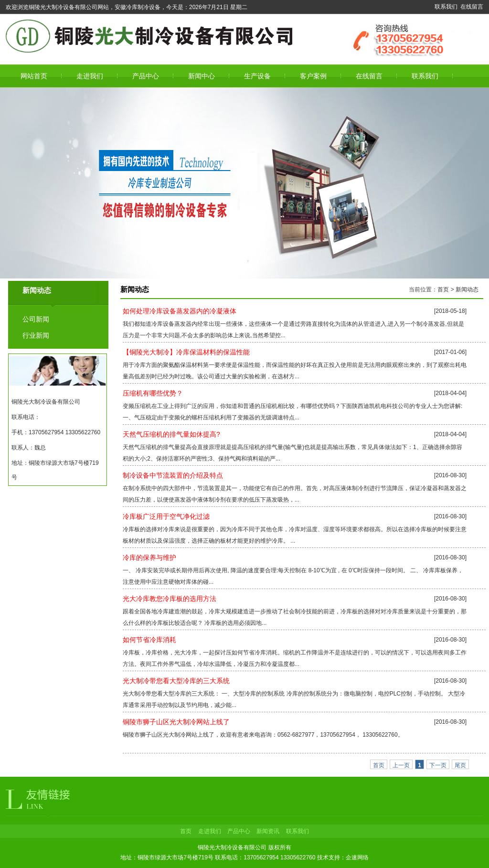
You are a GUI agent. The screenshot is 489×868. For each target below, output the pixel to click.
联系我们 (446, 7)
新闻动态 (467, 289)
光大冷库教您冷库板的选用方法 (170, 599)
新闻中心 (202, 76)
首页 (443, 289)
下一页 (438, 765)
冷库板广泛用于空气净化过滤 (166, 516)
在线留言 (472, 7)
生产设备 (257, 76)
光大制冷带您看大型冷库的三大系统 (176, 681)
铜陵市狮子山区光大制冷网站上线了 (176, 722)
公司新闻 (36, 319)
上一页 (401, 765)
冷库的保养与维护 (149, 557)
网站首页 (34, 76)
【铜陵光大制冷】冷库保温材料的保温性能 (186, 352)
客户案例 (313, 76)
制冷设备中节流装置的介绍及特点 (173, 475)
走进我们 (90, 76)
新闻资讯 (268, 831)
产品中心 (146, 76)
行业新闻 (36, 335)
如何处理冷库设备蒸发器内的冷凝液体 (180, 311)
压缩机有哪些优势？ (153, 393)
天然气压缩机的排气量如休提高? (171, 434)
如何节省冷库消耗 (149, 640)
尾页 (460, 765)
